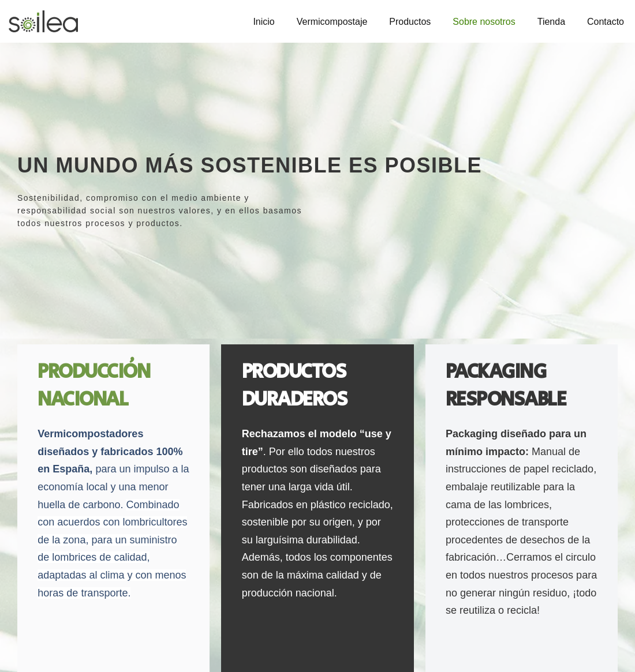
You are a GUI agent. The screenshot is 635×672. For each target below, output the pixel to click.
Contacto (606, 22)
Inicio (264, 22)
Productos (410, 22)
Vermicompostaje (332, 22)
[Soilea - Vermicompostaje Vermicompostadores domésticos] (43, 21)
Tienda (551, 22)
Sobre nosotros (484, 22)
